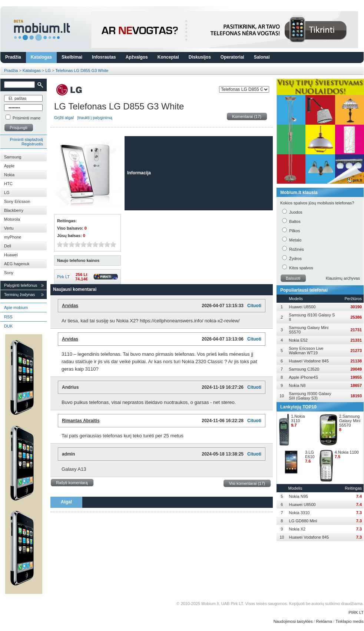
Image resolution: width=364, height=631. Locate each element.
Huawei (11, 255)
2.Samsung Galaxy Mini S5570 (350, 421)
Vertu (9, 228)
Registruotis (32, 144)
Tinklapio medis (350, 621)
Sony (9, 273)
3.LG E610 (310, 454)
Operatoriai (232, 57)
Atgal (66, 502)
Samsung (13, 157)
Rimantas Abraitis (81, 421)
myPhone (13, 237)
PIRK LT (356, 612)
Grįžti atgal (64, 118)
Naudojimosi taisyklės (293, 621)
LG (48, 70)
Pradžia (13, 57)
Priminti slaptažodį (27, 139)
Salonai (262, 57)
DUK (8, 326)
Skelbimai (72, 57)
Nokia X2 (297, 529)
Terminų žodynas (19, 295)
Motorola (12, 219)
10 (113, 244)
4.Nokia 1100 (347, 452)
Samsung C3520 (304, 369)
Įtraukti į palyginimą (95, 118)
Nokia (9, 175)
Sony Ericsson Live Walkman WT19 (306, 351)
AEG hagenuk (17, 264)
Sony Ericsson (17, 201)
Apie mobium (16, 308)
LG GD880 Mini (303, 521)
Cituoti (254, 306)
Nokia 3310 (300, 513)
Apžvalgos (137, 57)
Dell (8, 246)
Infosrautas (104, 57)
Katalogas (41, 57)
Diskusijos (200, 57)
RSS (8, 317)
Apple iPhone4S (303, 377)
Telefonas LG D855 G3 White (82, 70)
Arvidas (70, 306)
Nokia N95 (299, 496)
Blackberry (14, 210)
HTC (8, 184)
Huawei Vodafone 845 (309, 361)
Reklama (324, 621)
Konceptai (168, 57)
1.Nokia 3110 (298, 418)
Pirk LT (63, 277)
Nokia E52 (298, 340)
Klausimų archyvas (343, 278)
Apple (9, 166)
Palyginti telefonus (21, 285)
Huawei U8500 (302, 307)
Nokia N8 (297, 385)
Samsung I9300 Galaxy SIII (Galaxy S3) (310, 396)
